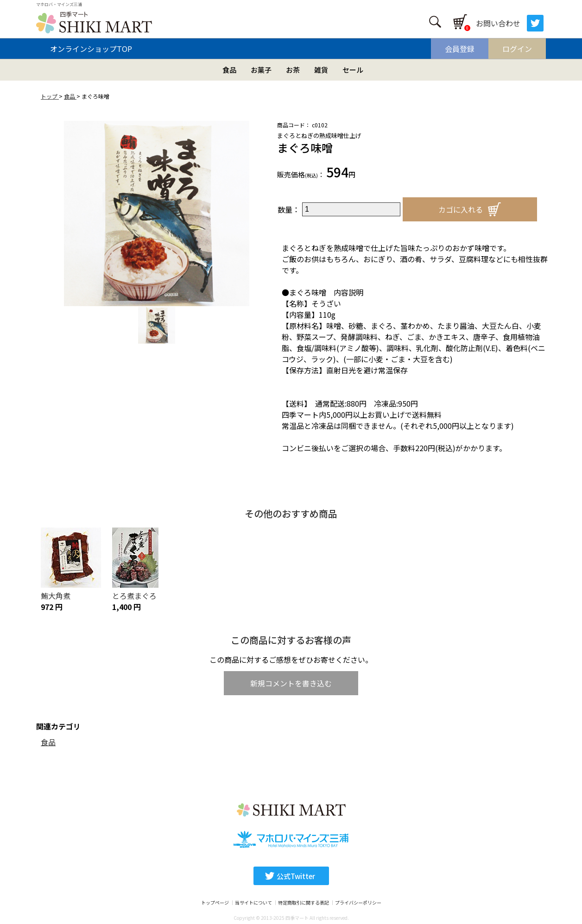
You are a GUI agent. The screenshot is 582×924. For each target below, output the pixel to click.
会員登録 (460, 49)
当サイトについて (253, 903)
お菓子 (261, 70)
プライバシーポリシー (358, 903)
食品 (229, 70)
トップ (50, 96)
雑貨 (321, 70)
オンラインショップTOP (91, 49)
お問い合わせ (498, 23)
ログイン (517, 49)
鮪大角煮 (56, 596)
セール (353, 70)
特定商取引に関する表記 (304, 903)
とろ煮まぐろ (134, 596)
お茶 (293, 70)
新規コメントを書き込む (291, 683)
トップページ (215, 903)
